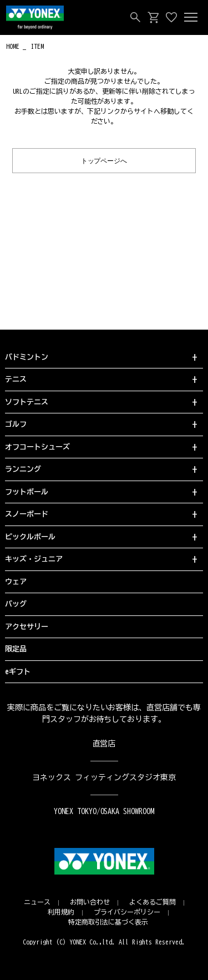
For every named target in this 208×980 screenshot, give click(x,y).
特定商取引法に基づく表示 (108, 922)
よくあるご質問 (153, 902)
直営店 (104, 744)
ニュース (37, 902)
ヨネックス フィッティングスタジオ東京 (104, 777)
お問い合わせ (90, 902)
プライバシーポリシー (127, 912)
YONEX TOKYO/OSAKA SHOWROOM (104, 811)
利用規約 (61, 912)
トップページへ (104, 160)
